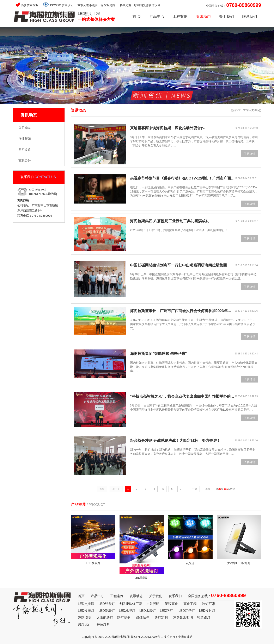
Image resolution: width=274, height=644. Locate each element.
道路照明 (85, 617)
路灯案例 (124, 617)
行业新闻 (25, 139)
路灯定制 (161, 617)
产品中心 (157, 17)
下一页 (193, 489)
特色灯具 (103, 624)
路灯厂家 (209, 604)
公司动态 (25, 128)
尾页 (208, 489)
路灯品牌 (142, 617)
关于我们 (226, 17)
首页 (246, 110)
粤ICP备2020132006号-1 (147, 637)
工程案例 (180, 17)
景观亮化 (171, 604)
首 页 (137, 17)
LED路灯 (166, 611)
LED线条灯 (107, 604)
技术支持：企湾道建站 (178, 637)
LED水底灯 (148, 611)
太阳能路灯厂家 (130, 604)
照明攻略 (25, 150)
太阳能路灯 (105, 617)
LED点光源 (86, 604)
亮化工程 (190, 604)
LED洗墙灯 (107, 611)
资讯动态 (203, 17)
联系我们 (250, 17)
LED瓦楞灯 (187, 611)
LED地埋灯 (127, 611)
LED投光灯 (86, 611)
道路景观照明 (183, 617)
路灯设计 (85, 624)
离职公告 (25, 161)
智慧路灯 (204, 617)
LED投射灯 (207, 611)
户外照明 (153, 604)
